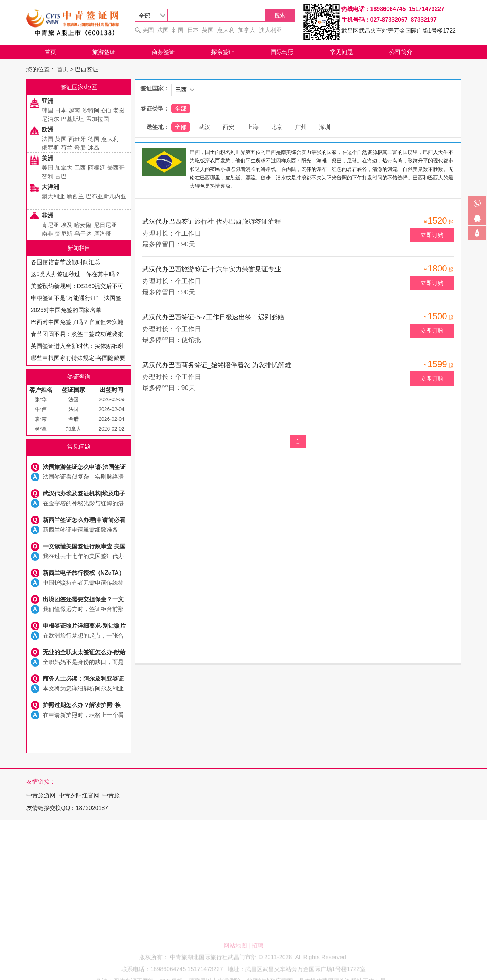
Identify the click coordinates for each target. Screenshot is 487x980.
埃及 (67, 225)
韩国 (178, 30)
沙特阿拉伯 (97, 110)
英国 (208, 30)
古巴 (61, 176)
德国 (94, 139)
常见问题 (341, 52)
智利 (47, 176)
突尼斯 (64, 234)
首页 (50, 52)
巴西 (80, 168)
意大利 (226, 30)
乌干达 (83, 234)
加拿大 (247, 30)
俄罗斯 (50, 148)
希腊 (80, 148)
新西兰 (75, 196)
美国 (148, 30)
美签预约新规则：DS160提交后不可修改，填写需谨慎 (77, 288)
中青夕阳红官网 (79, 795)
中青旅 (111, 795)
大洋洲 (50, 187)
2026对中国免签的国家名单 (66, 310)
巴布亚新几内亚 (106, 196)
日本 (193, 30)
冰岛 (94, 148)
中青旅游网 (41, 795)
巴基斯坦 (72, 119)
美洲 (47, 158)
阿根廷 (97, 168)
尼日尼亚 (105, 225)
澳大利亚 (270, 30)
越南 (74, 110)
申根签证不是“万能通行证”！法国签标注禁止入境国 (76, 300)
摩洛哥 (102, 234)
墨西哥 (116, 168)
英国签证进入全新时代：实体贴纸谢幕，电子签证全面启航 (77, 347)
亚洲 (47, 101)
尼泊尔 (50, 119)
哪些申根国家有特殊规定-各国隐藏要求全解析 (78, 359)
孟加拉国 (97, 119)
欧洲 (47, 130)
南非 (47, 234)
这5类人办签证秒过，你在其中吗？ (76, 274)
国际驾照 (282, 52)
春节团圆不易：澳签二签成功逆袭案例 (77, 335)
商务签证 (163, 52)
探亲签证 (223, 52)
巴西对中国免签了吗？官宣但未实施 (77, 322)
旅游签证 (104, 52)
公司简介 (401, 52)
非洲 (47, 215)
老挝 (119, 110)
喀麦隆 (83, 225)
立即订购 (432, 235)
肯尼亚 (50, 225)
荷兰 (67, 148)
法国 (163, 30)
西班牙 (77, 139)
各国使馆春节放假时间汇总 (66, 262)
